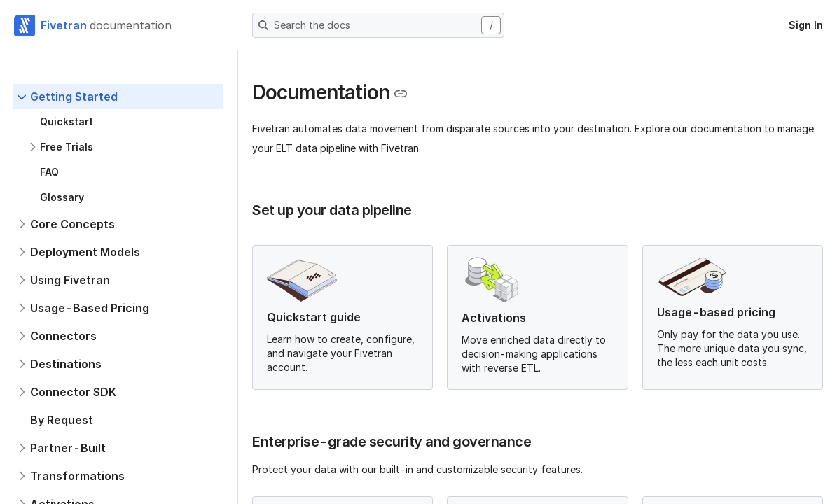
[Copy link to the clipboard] (401, 94)
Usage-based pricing (716, 312)
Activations (494, 318)
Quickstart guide (314, 317)
